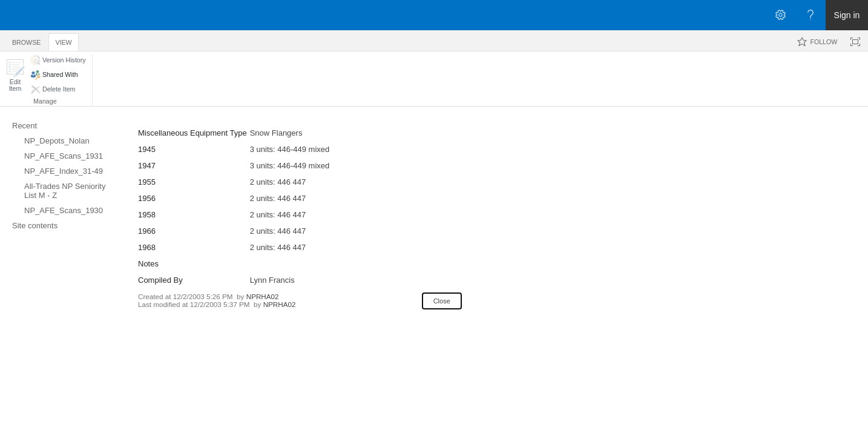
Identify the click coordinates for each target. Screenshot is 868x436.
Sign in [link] (847, 15)
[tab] (26, 40)
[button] (15, 75)
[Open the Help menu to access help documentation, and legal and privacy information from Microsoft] (810, 15)
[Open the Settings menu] (780, 15)
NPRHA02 (263, 296)
